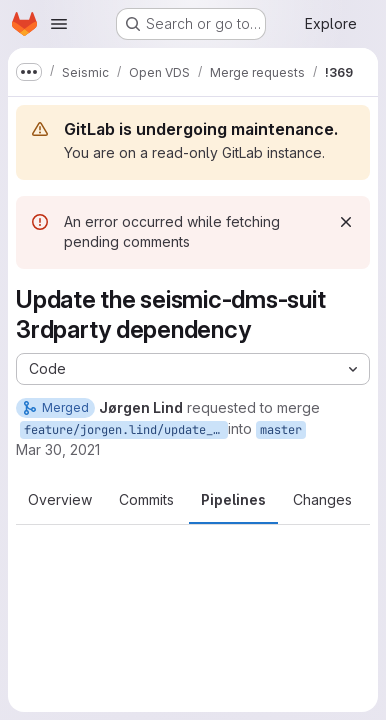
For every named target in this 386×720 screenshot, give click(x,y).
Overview (60, 499)
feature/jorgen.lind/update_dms (126, 430)
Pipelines (233, 499)
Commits (146, 499)
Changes (322, 499)
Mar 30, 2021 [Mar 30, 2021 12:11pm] (58, 449)
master (281, 430)
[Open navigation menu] (59, 24)
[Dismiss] (346, 222)
